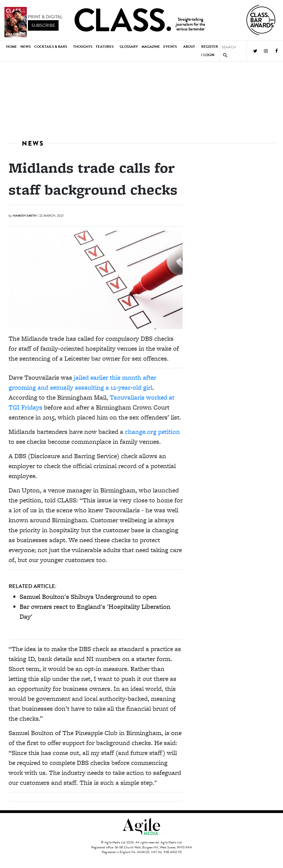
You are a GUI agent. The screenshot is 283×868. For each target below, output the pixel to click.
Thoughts (83, 47)
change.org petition (152, 432)
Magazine (151, 47)
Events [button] (170, 47)
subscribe (43, 25)
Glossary (129, 47)
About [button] (189, 47)
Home (11, 47)
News (26, 47)
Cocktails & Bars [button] (51, 47)
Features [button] (105, 47)
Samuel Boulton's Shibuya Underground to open (88, 596)
